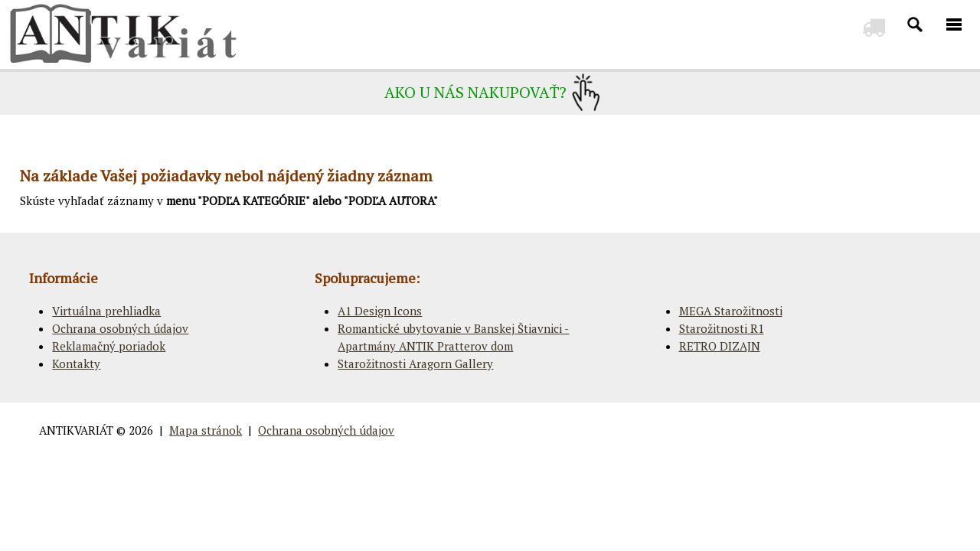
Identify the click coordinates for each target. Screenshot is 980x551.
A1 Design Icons (380, 311)
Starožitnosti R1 (722, 328)
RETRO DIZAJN (720, 346)
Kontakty (76, 364)
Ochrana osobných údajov (120, 328)
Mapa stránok (206, 430)
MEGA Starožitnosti (731, 311)
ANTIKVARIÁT (76, 430)
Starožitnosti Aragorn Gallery (415, 364)
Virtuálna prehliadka (106, 311)
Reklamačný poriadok (109, 346)
